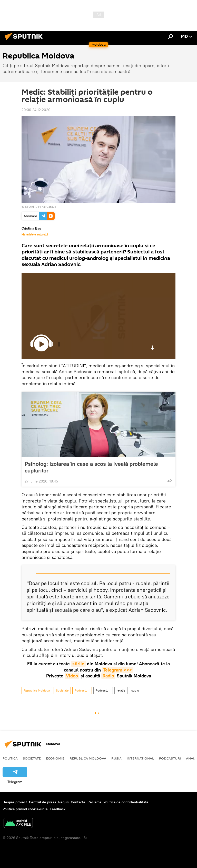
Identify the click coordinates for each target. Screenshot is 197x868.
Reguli (63, 802)
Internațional (140, 758)
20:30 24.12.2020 (36, 110)
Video (72, 676)
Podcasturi (82, 690)
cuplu (135, 690)
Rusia (116, 758)
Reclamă (94, 802)
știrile (78, 664)
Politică (10, 758)
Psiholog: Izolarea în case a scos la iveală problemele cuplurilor (91, 467)
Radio (108, 676)
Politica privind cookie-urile (25, 809)
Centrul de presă (43, 802)
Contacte (78, 802)
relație (121, 690)
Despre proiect (15, 802)
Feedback (58, 809)
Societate (62, 690)
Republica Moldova (37, 690)
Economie (55, 758)
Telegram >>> (118, 670)
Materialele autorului (35, 234)
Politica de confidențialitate (126, 802)
